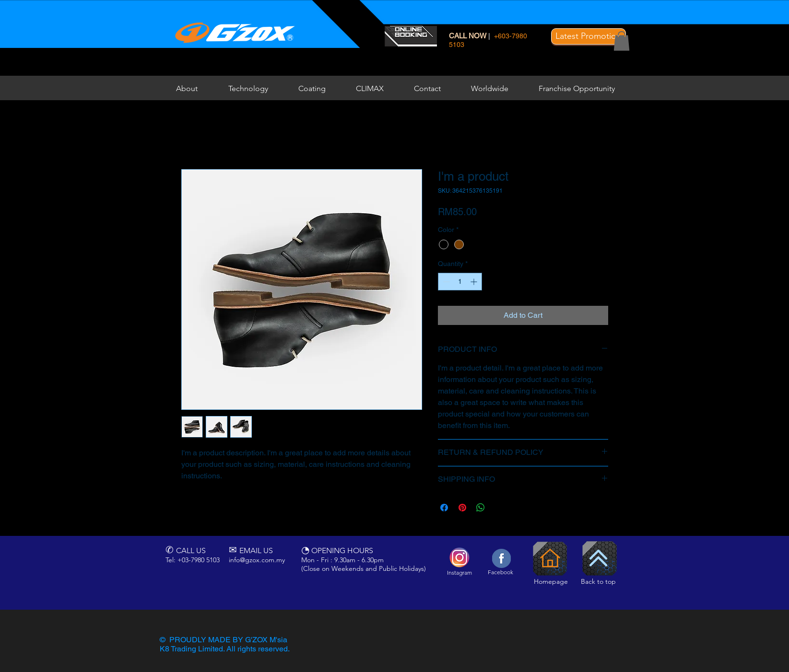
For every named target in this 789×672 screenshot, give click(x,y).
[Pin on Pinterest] (462, 508)
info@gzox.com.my (257, 560)
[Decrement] (445, 282)
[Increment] (475, 282)
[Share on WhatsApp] (481, 508)
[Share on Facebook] (444, 508)
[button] (589, 36)
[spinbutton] (460, 282)
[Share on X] (499, 508)
